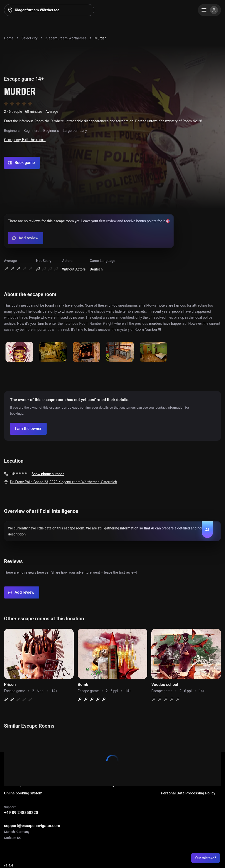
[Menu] (209, 10)
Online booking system (23, 793)
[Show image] (19, 352)
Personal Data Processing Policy (188, 793)
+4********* (19, 474)
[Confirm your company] (28, 429)
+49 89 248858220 (21, 813)
